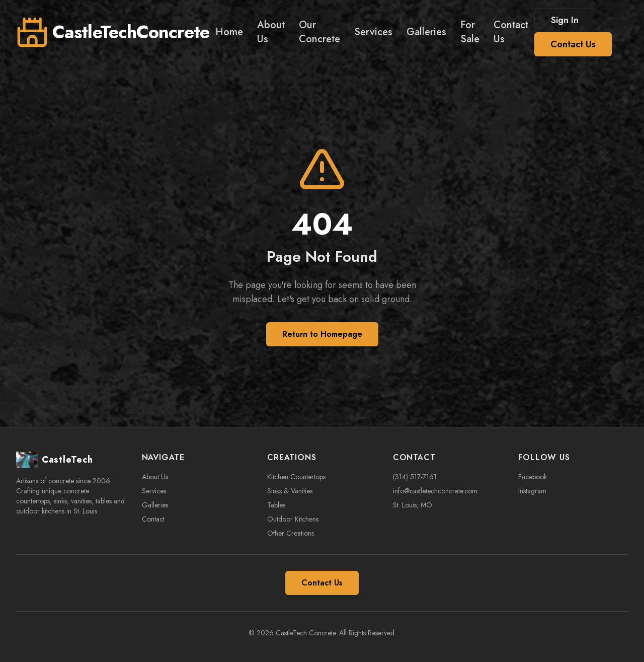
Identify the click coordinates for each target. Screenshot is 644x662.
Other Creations (291, 533)
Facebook (533, 477)
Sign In (565, 20)
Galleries (426, 32)
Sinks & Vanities (290, 491)
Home (229, 32)
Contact (153, 519)
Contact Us (511, 32)
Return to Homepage (322, 334)
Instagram (532, 491)
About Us (271, 32)
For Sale (470, 32)
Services (373, 32)
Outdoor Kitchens (293, 519)
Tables (276, 505)
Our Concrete (319, 32)
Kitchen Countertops (296, 477)
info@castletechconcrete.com (435, 491)
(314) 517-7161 (415, 477)
